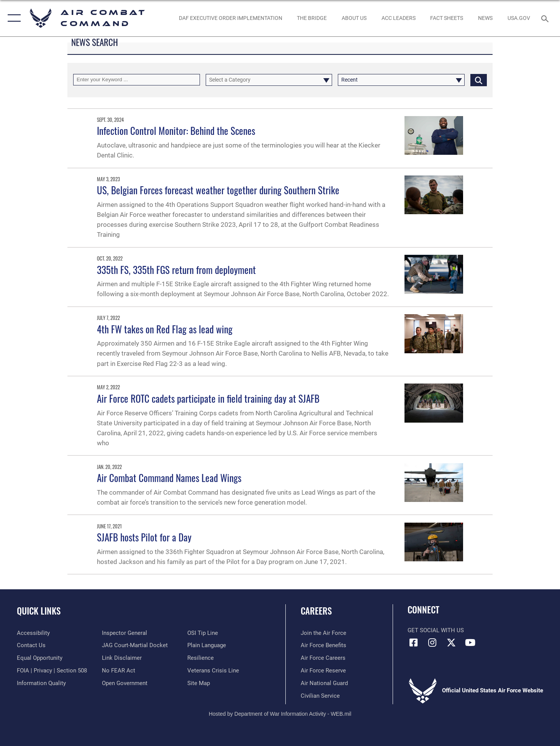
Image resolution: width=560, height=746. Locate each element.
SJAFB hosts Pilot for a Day (144, 537)
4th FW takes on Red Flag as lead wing (165, 329)
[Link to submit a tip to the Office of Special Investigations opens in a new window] (203, 633)
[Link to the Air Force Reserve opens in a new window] (323, 671)
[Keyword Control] (137, 80)
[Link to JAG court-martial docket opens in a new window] (135, 645)
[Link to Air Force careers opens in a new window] (323, 658)
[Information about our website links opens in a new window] (122, 658)
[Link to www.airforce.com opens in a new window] (323, 633)
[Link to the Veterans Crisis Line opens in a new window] (213, 671)
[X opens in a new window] (451, 643)
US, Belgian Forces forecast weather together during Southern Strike (218, 190)
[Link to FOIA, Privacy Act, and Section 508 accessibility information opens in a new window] (52, 671)
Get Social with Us (436, 630)
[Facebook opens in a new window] (413, 643)
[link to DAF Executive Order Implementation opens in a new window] (230, 18)
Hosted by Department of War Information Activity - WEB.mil (280, 714)
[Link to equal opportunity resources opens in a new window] (40, 658)
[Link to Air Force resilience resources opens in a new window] (201, 658)
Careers (316, 611)
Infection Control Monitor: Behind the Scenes (176, 130)
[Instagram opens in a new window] (432, 643)
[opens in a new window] (519, 18)
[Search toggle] (546, 18)
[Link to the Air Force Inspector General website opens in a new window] (124, 633)
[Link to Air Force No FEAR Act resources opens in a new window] (119, 671)
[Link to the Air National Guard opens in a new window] (324, 683)
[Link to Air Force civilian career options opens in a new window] (320, 696)
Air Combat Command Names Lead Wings (170, 478)
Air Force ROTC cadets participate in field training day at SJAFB (208, 398)
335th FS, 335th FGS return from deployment (176, 270)
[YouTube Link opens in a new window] (470, 643)
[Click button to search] (479, 80)
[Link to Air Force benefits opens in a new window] (323, 645)
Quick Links (39, 611)
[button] (12, 18)
